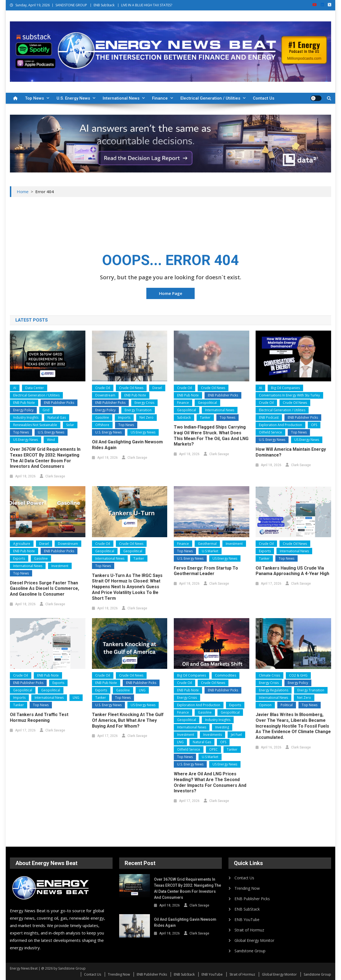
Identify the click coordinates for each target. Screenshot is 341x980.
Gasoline (102, 417)
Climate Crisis (269, 675)
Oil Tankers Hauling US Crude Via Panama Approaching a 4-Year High (292, 571)
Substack (184, 417)
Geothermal (207, 544)
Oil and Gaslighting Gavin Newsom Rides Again (127, 445)
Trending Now (247, 888)
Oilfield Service (270, 432)
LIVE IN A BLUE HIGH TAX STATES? (147, 5)
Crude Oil (103, 388)
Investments (213, 735)
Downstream (105, 395)
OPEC (213, 749)
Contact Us (264, 98)
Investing (222, 727)
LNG (76, 698)
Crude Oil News (131, 388)
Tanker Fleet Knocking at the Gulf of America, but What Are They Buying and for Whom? (128, 720)
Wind (51, 440)
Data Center (35, 388)
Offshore (102, 425)
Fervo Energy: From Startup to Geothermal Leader (206, 571)
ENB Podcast (269, 417)
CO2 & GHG (298, 675)
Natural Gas (57, 417)
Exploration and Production (280, 425)
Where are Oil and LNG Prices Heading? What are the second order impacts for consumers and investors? (210, 782)
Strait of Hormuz (249, 930)
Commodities (226, 675)
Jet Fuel (236, 735)
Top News (34, 98)
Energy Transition (138, 410)
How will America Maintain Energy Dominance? (291, 452)
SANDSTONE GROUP (71, 5)
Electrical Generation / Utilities (210, 98)
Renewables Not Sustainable (35, 425)
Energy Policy (23, 410)
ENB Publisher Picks (59, 403)
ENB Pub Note (24, 403)
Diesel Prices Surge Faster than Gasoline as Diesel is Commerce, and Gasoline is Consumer (44, 589)
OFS (314, 425)
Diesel (157, 388)
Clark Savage (55, 476)
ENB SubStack (104, 5)
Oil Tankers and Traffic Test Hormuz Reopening (39, 717)
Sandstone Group (250, 951)
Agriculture (22, 544)
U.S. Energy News (73, 98)
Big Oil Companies (285, 388)
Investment (60, 566)
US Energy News (26, 440)
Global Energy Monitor (254, 940)
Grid (46, 410)
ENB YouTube (247, 920)
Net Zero (146, 417)
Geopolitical (207, 403)
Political (287, 705)
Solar (70, 425)
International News (121, 98)
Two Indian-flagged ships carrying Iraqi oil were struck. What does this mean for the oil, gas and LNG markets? (211, 436)
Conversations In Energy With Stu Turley (289, 395)
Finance (160, 98)
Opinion (265, 705)
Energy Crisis (144, 403)
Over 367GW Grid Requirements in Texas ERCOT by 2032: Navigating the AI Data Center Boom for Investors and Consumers (45, 458)
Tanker (205, 417)
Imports (124, 417)
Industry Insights (26, 417)
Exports (19, 558)
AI (15, 388)
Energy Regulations (274, 690)
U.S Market (210, 551)
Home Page (171, 293)
